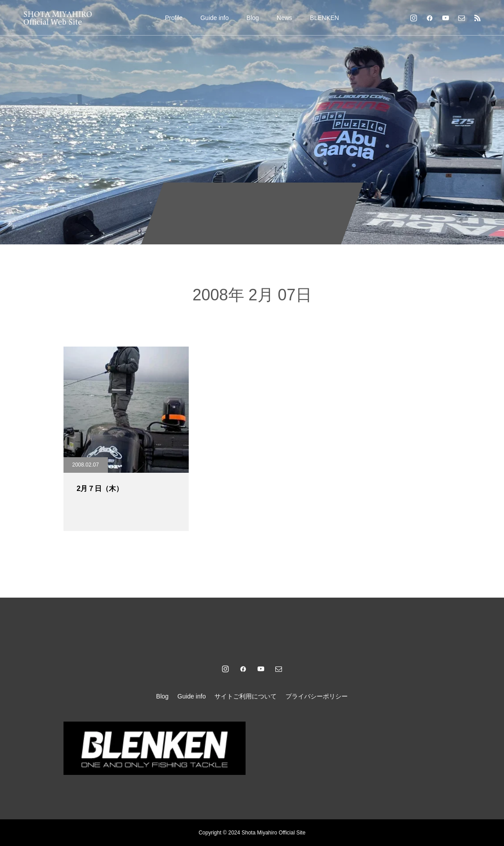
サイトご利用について (246, 696)
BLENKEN (324, 18)
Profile (174, 18)
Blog (253, 18)
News (284, 18)
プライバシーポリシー (317, 696)
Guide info (214, 18)
